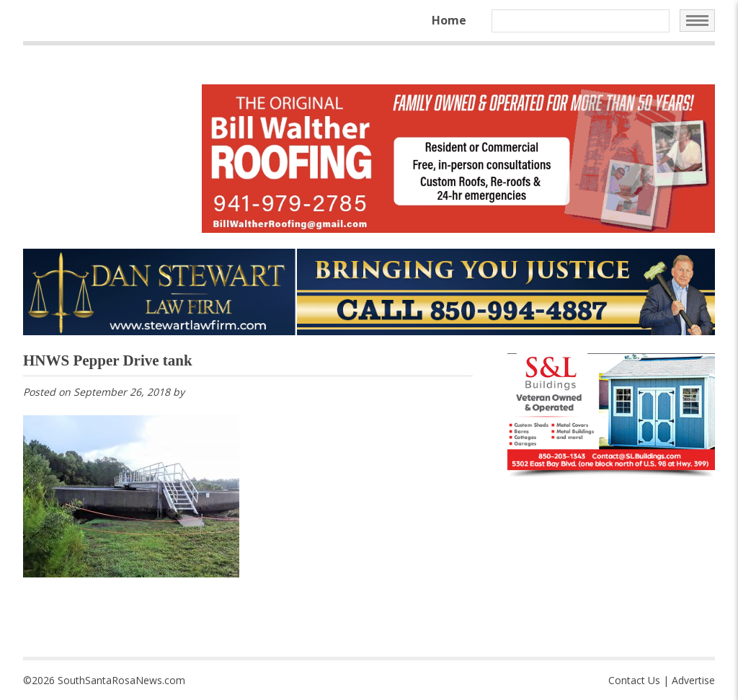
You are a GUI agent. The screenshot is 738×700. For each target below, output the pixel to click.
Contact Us (634, 680)
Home (449, 20)
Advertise (693, 680)
